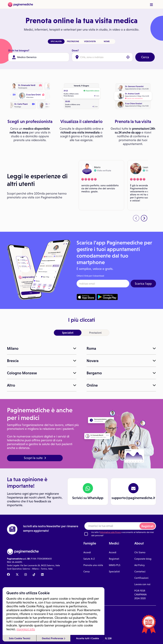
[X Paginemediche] (17, 575)
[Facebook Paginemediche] (8, 575)
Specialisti (114, 572)
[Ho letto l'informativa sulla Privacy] (86, 534)
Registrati (147, 526)
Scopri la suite (35, 458)
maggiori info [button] (26, 629)
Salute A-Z (89, 559)
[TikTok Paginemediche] (34, 575)
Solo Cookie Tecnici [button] (20, 638)
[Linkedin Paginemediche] (42, 575)
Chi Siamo (140, 552)
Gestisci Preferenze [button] (53, 638)
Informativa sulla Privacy (111, 532)
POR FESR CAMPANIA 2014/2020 (140, 594)
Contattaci (140, 572)
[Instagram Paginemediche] (26, 575)
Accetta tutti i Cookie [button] (88, 638)
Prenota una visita (93, 565)
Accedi (87, 552)
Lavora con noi (142, 584)
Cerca (145, 57)
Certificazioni (141, 578)
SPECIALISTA (56, 41)
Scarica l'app (143, 284)
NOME (107, 41)
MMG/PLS (115, 565)
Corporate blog (143, 559)
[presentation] (136, 218)
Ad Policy (140, 565)
